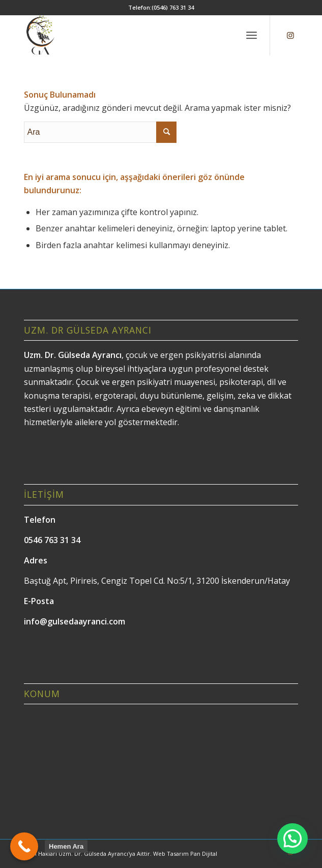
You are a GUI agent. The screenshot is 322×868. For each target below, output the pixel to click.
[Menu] (252, 35)
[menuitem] (252, 35)
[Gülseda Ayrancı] (133, 35)
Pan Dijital (204, 854)
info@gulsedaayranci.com (75, 621)
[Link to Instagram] (290, 35)
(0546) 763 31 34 (173, 7)
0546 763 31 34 (52, 540)
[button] (292, 839)
